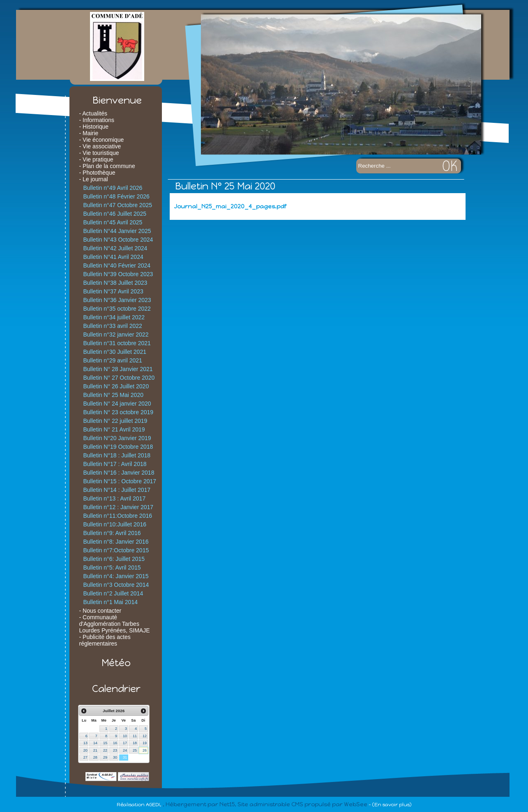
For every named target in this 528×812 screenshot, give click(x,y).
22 (105, 750)
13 (85, 743)
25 (135, 750)
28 (95, 757)
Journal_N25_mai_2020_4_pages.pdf (230, 206)
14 (95, 743)
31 (125, 757)
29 (105, 757)
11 (135, 736)
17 (125, 743)
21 (95, 750)
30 (115, 757)
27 (85, 757)
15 (105, 743)
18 (135, 743)
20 (85, 750)
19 (145, 743)
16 (115, 743)
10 (125, 736)
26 (145, 750)
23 (115, 750)
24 (125, 750)
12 (145, 736)
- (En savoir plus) (390, 805)
